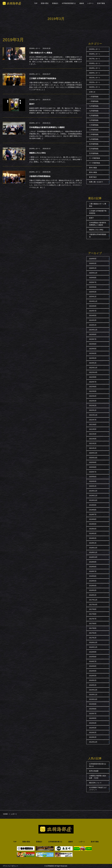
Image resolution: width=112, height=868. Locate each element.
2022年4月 (93, 396)
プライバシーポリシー (10, 866)
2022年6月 (93, 387)
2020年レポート (95, 73)
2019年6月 (93, 519)
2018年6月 (93, 576)
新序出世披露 (94, 771)
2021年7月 (93, 420)
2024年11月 (93, 301)
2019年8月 (93, 510)
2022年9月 (93, 377)
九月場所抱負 (94, 139)
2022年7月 (93, 382)
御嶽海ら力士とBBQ (96, 230)
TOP (36, 3)
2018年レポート (95, 63)
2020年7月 (93, 472)
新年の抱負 (93, 168)
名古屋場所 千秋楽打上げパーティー (98, 789)
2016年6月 (93, 666)
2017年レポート (95, 59)
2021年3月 (93, 439)
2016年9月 (93, 652)
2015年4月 (93, 723)
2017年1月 (93, 638)
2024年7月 (93, 311)
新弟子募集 (101, 3)
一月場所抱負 (94, 97)
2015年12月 (93, 690)
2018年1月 (93, 595)
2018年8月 (93, 567)
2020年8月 (93, 467)
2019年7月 (93, 514)
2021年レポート (95, 78)
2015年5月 (93, 718)
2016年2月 (93, 680)
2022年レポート (95, 82)
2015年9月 (93, 704)
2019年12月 (93, 491)
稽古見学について (95, 783)
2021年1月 (93, 448)
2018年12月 (93, 548)
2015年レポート (95, 49)
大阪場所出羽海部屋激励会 (98, 236)
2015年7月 (93, 714)
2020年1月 (93, 486)
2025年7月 (93, 282)
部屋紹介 (55, 3)
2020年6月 (93, 477)
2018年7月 (93, 571)
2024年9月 (93, 306)
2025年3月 (93, 292)
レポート (91, 3)
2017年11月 (93, 600)
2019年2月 (93, 538)
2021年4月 (93, 434)
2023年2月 (93, 358)
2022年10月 (93, 372)
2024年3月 (93, 320)
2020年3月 (93, 481)
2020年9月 (93, 462)
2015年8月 (93, 709)
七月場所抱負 (94, 106)
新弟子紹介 (93, 177)
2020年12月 (93, 453)
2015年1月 (93, 737)
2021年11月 (93, 415)
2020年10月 (93, 458)
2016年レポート (95, 54)
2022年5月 (93, 391)
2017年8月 (93, 614)
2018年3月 (93, 590)
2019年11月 (93, 496)
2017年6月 (93, 623)
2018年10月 (93, 557)
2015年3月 (93, 728)
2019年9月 (93, 505)
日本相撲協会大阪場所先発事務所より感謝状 (98, 224)
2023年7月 (93, 339)
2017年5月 (93, 628)
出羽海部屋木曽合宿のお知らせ (98, 765)
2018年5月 (93, 581)
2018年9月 (93, 562)
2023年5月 (93, 349)
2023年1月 (93, 363)
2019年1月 (93, 543)
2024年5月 (93, 315)
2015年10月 (93, 699)
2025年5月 (93, 287)
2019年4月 (93, 529)
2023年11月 (93, 330)
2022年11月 (93, 368)
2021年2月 (93, 443)
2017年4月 (93, 633)
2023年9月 (93, 334)
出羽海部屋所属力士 (69, 3)
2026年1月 (93, 268)
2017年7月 (93, 619)
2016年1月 (93, 685)
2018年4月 (93, 586)
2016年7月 (93, 661)
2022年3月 (93, 401)
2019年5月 (93, 524)
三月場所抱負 (94, 125)
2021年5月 (93, 429)
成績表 (82, 3)
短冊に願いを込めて (96, 182)
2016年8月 (93, 657)
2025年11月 (93, 273)
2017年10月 (93, 605)
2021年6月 (93, 424)
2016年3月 (93, 676)
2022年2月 (93, 406)
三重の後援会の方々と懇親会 (98, 205)
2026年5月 (93, 259)
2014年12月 (93, 742)
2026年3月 (93, 263)
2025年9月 (93, 278)
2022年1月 (93, 410)
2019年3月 (93, 533)
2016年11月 (93, 647)
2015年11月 (93, 695)
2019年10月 (93, 500)
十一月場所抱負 (95, 158)
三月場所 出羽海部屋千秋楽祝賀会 (98, 212)
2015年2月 (93, 732)
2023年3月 (93, 353)
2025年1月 (93, 297)
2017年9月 (93, 609)
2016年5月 (93, 671)
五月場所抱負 (94, 144)
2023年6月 (93, 344)
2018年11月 (93, 552)
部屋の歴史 (45, 3)
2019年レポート (35, 48)
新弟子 (91, 218)
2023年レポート (95, 87)
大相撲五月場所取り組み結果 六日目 (98, 777)
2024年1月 (93, 325)
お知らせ (92, 92)
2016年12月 (93, 642)
